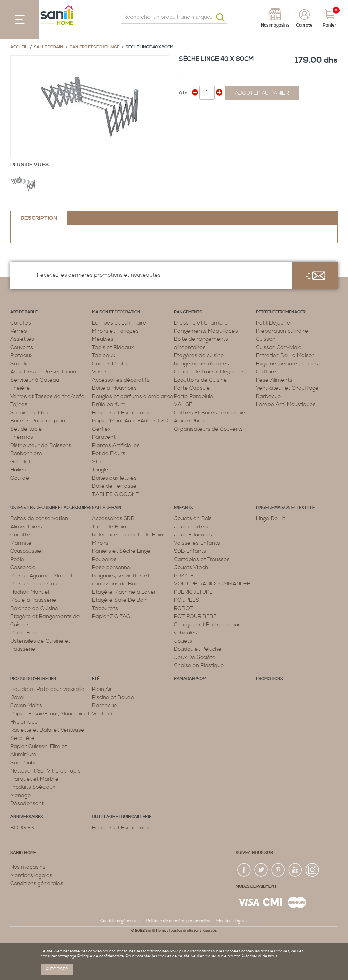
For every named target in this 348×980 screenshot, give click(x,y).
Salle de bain (49, 47)
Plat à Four (24, 633)
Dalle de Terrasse (114, 486)
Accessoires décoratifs (121, 380)
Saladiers (22, 364)
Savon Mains (26, 705)
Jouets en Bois (193, 518)
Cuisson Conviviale (279, 347)
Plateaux (21, 355)
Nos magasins (28, 867)
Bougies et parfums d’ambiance (133, 396)
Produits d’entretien (33, 679)
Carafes (21, 323)
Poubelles (104, 559)
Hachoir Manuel (30, 592)
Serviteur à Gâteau (35, 380)
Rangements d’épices (202, 364)
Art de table (24, 312)
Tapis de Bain (109, 527)
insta (312, 870)
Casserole (23, 567)
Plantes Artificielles (116, 445)
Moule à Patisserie (33, 600)
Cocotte (20, 535)
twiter (261, 870)
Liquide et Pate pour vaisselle (47, 689)
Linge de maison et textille (285, 508)
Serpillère (22, 738)
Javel (17, 697)
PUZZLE (184, 576)
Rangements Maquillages (206, 331)
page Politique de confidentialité (96, 956)
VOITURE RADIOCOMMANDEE (212, 584)
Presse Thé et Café (35, 584)
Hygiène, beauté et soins (287, 364)
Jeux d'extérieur (195, 527)
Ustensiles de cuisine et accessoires (51, 508)
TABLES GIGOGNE (116, 494)
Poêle (17, 559)
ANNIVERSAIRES (27, 817)
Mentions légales (31, 875)
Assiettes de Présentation (43, 372)
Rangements (188, 312)
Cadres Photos (111, 364)
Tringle (100, 470)
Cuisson (266, 339)
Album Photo (190, 421)
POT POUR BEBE (195, 616)
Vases (100, 372)
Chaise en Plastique (199, 665)
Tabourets (105, 608)
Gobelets (22, 462)
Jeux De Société (195, 657)
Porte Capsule (192, 388)
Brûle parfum (109, 404)
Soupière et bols (31, 413)
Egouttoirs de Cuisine (201, 380)
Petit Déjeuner (274, 323)
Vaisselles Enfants (197, 543)
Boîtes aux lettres (114, 478)
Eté (96, 679)
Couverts (22, 347)
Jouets (183, 641)
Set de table (26, 429)
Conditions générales (37, 883)
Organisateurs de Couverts (208, 429)
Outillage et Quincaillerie (122, 817)
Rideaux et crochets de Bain (128, 535)
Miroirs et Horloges (115, 331)
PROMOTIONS (269, 679)
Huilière (20, 470)
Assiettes (22, 339)
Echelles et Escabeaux (121, 413)
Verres (19, 331)
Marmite (21, 543)
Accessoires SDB (113, 518)
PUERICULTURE (193, 592)
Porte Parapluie (194, 396)
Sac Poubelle (27, 763)
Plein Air (102, 689)
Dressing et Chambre (201, 323)
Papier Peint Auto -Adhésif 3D (130, 421)
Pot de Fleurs (109, 453)
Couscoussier (27, 551)
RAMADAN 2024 (190, 679)
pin (278, 870)
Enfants (184, 508)
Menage (21, 795)
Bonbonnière (26, 453)
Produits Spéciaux (33, 787)
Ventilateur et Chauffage (287, 388)
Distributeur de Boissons (41, 445)
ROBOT (184, 608)
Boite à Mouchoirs (114, 388)
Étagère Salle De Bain (120, 600)
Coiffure (266, 372)
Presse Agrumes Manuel (41, 576)
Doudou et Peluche (198, 649)
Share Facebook (186, 114)
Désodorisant (27, 803)
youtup (295, 870)
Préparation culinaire (282, 331)
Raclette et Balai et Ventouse (47, 730)
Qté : (184, 93)
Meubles (103, 339)
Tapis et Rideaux (113, 347)
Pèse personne (111, 567)
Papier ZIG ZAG (111, 616)
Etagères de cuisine (199, 355)
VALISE (183, 404)
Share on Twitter (199, 114)
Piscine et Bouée (113, 697)
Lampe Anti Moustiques (286, 404)
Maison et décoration (116, 312)
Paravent (104, 437)
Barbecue (268, 396)
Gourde (20, 478)
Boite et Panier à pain (38, 421)
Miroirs (100, 543)
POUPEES (187, 600)
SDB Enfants (190, 551)
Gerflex (101, 429)
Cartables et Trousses (202, 559)
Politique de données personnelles (178, 921)
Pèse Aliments (274, 380)
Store (99, 462)
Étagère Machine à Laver (124, 592)
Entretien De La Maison (285, 355)
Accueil (19, 47)
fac (244, 870)
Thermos (22, 437)
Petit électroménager (281, 312)
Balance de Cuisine (34, 608)
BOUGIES (22, 828)
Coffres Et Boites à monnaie (210, 413)
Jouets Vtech (191, 567)
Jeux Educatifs (193, 535)
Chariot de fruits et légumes (209, 372)
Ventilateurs (107, 714)
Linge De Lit (271, 518)
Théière (20, 388)
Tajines (19, 404)
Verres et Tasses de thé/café (47, 396)
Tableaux (104, 355)
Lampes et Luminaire (119, 323)
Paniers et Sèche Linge (94, 47)
